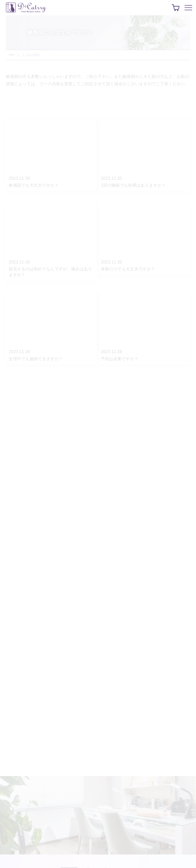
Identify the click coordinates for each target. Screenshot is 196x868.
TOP (11, 55)
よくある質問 (31, 55)
